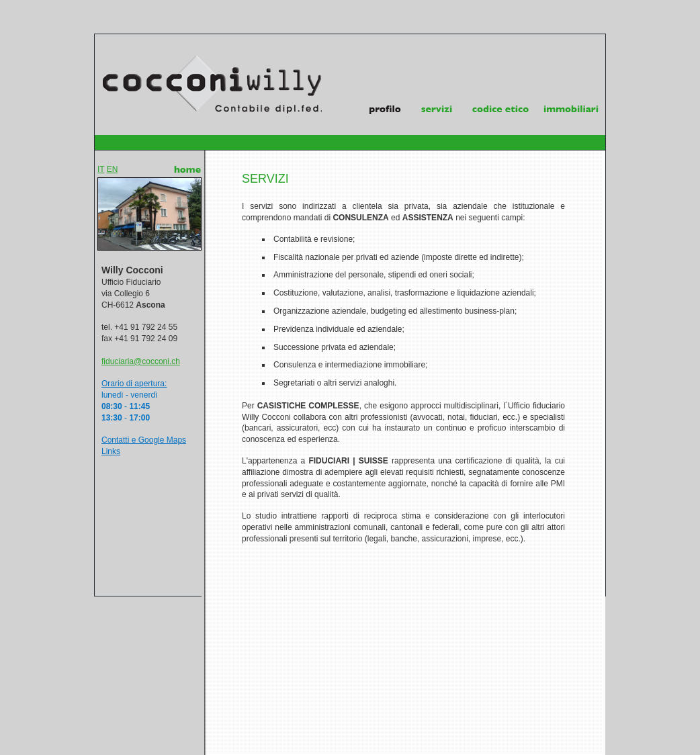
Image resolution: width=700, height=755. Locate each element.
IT (101, 169)
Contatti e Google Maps (144, 440)
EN (113, 169)
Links (111, 451)
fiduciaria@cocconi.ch (141, 361)
